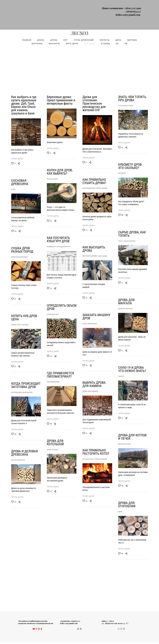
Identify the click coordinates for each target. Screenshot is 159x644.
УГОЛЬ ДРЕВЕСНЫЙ (84, 10)
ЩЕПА (118, 10)
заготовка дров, (17, 394)
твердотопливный (101, 469)
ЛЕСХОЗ (79, 4)
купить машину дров (90, 314)
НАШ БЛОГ (90, 14)
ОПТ (66, 10)
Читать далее (17, 129)
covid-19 (50, 382)
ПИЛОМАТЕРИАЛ (124, 386)
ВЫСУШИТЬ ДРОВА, (90, 236)
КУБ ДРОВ (51, 149)
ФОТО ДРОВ (72, 14)
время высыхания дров (19, 239)
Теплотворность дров (126, 76)
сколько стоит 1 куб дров (20, 317)
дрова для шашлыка (54, 304)
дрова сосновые (124, 463)
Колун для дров (124, 153)
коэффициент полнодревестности (130, 231)
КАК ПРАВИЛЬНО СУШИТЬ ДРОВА (95, 159)
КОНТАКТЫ (54, 14)
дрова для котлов (53, 459)
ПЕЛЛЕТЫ (105, 10)
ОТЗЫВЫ (106, 14)
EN (126, 14)
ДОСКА (41, 10)
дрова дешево (28, 394)
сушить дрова (102, 236)
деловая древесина (18, 472)
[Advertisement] (79, 37)
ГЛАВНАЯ (27, 10)
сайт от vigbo (79, 638)
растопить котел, (89, 469)
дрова (49, 537)
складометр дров (124, 308)
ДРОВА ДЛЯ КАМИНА (90, 391)
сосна (13, 162)
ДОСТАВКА (37, 14)
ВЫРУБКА (132, 10)
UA (117, 14)
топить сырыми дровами (55, 227)
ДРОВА (54, 10)
